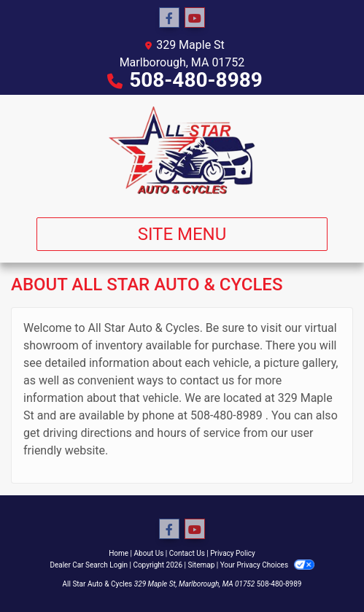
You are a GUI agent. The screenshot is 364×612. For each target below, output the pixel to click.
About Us (149, 553)
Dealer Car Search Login (89, 565)
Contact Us (187, 553)
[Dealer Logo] (182, 150)
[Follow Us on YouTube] (195, 18)
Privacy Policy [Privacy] (233, 553)
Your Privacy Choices (267, 565)
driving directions (88, 433)
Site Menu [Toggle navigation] (182, 234)
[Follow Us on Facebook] (169, 18)
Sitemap (201, 565)
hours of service (198, 433)
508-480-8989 (196, 80)
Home (119, 553)
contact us (207, 380)
